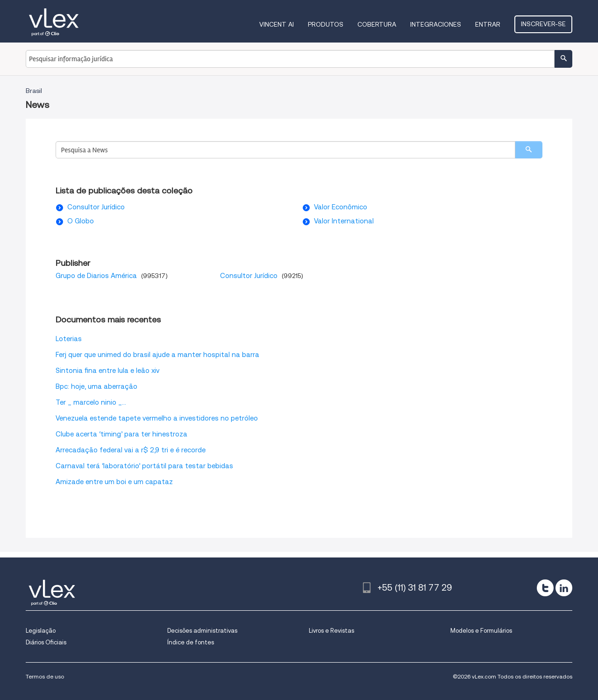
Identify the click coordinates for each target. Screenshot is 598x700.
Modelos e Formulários (481, 631)
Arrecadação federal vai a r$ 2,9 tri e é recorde (131, 450)
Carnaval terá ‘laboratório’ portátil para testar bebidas (144, 466)
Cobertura (377, 24)
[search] (529, 150)
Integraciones (436, 24)
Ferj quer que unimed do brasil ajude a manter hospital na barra (157, 355)
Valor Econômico (341, 207)
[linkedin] (564, 588)
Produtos (326, 24)
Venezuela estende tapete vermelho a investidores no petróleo (157, 418)
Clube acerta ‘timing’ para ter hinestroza (121, 434)
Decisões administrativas (202, 631)
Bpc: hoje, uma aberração (96, 386)
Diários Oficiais (46, 642)
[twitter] (545, 588)
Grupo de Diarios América (97, 276)
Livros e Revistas (331, 631)
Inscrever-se (543, 24)
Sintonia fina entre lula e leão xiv (107, 371)
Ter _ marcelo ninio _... (91, 402)
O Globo (81, 221)
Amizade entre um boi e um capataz (114, 482)
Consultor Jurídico (96, 207)
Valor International (344, 221)
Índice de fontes (191, 642)
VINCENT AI (277, 24)
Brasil (34, 91)
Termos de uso (45, 676)
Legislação (41, 631)
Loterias (69, 339)
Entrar (488, 24)
